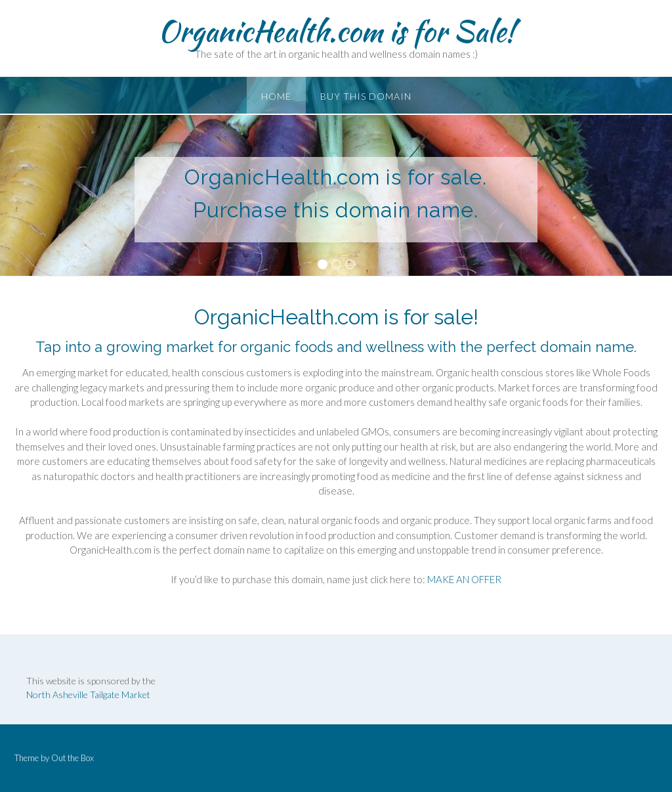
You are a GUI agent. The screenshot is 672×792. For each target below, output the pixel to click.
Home (276, 96)
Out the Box (73, 758)
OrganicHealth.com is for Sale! (336, 31)
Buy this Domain (366, 96)
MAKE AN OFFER (464, 579)
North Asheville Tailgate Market (88, 694)
